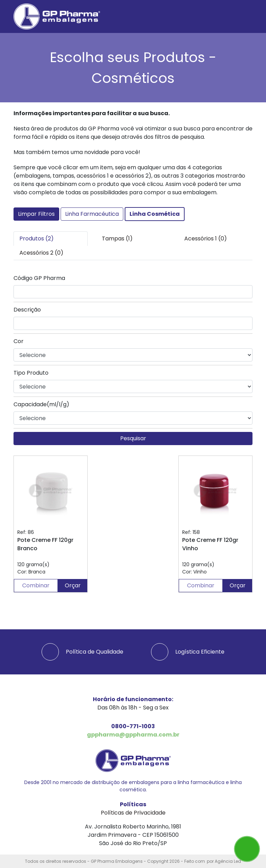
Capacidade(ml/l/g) (41, 404)
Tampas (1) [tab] (117, 239)
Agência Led (228, 861)
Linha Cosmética (155, 214)
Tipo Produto (31, 373)
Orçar (73, 585)
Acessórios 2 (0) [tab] (41, 253)
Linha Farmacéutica (92, 214)
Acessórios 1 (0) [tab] (206, 239)
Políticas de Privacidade (133, 813)
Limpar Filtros (36, 214)
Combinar (36, 585)
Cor (19, 341)
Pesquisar (133, 438)
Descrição (27, 310)
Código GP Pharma (39, 278)
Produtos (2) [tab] (37, 239)
